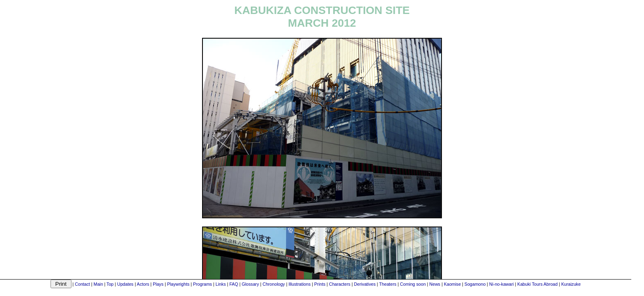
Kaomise (452, 284)
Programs (202, 284)
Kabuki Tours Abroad (538, 284)
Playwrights (178, 284)
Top (110, 284)
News (435, 284)
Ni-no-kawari (501, 284)
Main (98, 284)
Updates (125, 284)
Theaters (388, 284)
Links (221, 284)
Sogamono (475, 284)
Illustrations (299, 284)
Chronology (274, 284)
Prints (320, 284)
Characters (340, 284)
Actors (143, 284)
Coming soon (413, 284)
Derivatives (365, 284)
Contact (82, 284)
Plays (158, 284)
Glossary (250, 284)
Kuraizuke (571, 284)
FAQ (233, 284)
